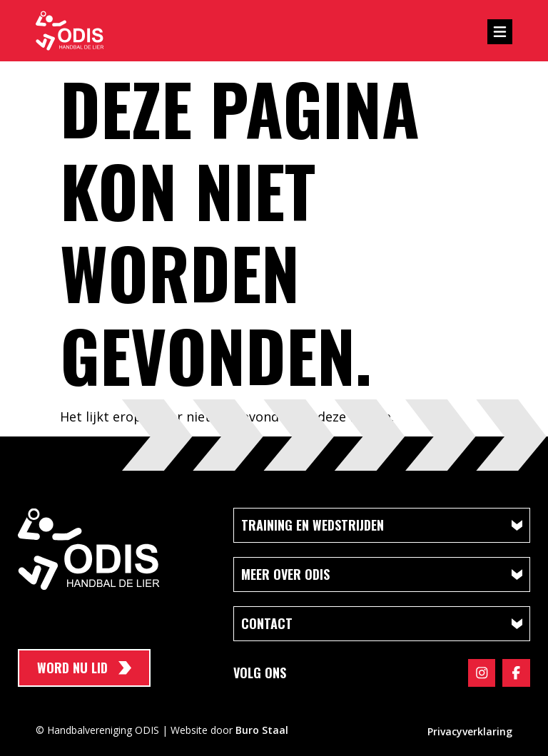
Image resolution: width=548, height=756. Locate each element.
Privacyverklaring (470, 731)
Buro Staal (262, 729)
